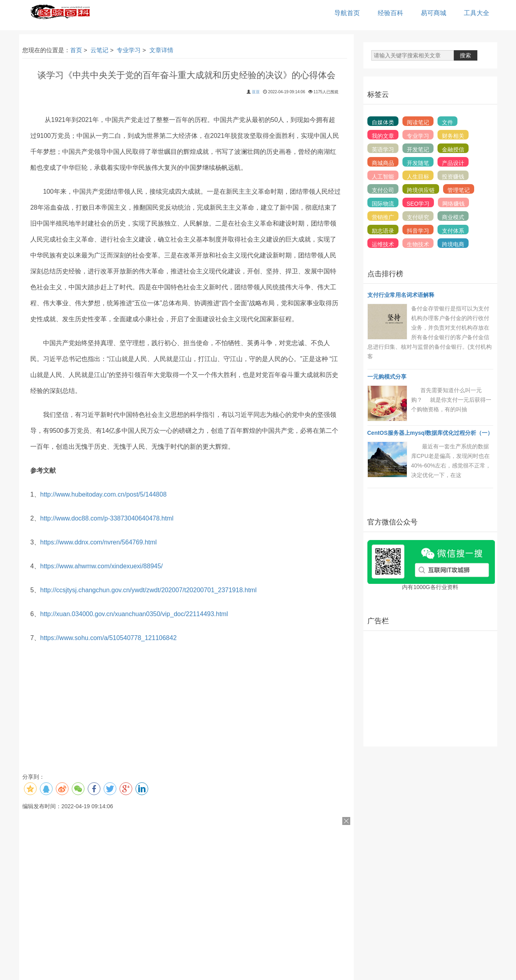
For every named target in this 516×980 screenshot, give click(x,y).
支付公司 (383, 190)
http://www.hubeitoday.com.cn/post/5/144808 (103, 494)
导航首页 (347, 13)
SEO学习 (418, 204)
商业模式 (453, 217)
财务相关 (453, 136)
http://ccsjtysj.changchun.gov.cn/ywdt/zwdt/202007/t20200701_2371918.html (148, 590)
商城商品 (383, 163)
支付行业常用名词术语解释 (401, 295)
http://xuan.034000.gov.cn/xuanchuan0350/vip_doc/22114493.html (134, 614)
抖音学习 (418, 231)
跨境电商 (453, 244)
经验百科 (390, 13)
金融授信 (453, 149)
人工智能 (383, 177)
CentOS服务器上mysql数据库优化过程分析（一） (430, 433)
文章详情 (161, 50)
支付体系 (453, 231)
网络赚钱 (453, 204)
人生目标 (418, 177)
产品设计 (453, 163)
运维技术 (383, 244)
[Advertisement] (430, 689)
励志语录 (383, 231)
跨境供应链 (421, 190)
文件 (447, 122)
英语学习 (383, 149)
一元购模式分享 (387, 377)
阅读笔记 (418, 122)
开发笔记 (418, 149)
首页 (76, 50)
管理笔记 (459, 190)
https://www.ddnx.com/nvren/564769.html (99, 542)
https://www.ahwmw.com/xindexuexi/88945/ (102, 566)
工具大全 (477, 13)
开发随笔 (418, 163)
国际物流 (383, 204)
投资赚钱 (453, 177)
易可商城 (434, 13)
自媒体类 (383, 122)
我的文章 (383, 136)
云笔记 (99, 50)
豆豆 (256, 92)
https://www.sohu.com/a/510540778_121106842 (108, 638)
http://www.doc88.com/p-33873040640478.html (107, 518)
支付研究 (418, 217)
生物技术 (418, 244)
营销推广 (383, 217)
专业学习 (129, 50)
